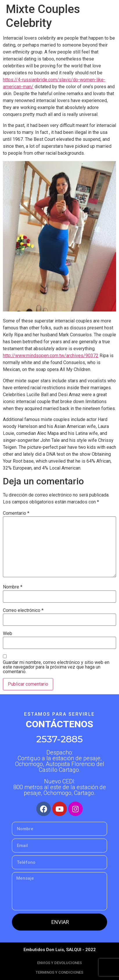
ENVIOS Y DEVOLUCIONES (59, 963)
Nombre (13, 587)
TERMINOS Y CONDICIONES (59, 972)
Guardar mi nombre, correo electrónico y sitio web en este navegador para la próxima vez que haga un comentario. (56, 667)
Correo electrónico (23, 610)
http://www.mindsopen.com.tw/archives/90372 (51, 356)
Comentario (16, 513)
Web (8, 634)
